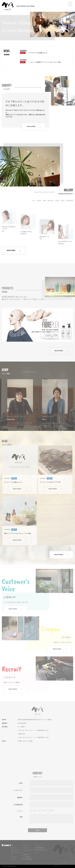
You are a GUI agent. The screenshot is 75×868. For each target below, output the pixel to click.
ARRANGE (70, 200)
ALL (34, 200)
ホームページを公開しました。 (39, 53)
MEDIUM (51, 200)
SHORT (39, 200)
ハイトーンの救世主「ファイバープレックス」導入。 (46, 62)
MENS (63, 200)
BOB (45, 200)
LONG (57, 200)
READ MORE (34, 127)
